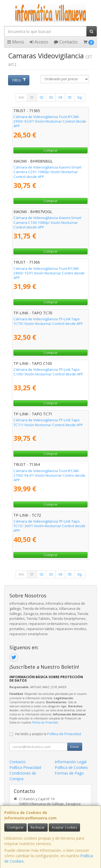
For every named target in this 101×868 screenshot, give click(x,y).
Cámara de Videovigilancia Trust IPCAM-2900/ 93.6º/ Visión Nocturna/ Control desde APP (50, 121)
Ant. (22, 97)
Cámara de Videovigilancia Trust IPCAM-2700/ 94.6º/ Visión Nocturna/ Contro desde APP (49, 475)
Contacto (66, 42)
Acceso (39, 42)
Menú (16, 42)
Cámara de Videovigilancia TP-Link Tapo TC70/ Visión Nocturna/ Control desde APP (48, 321)
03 (51, 97)
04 (60, 97)
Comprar (51, 150)
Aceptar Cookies (64, 827)
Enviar (75, 747)
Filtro (19, 80)
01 (32, 97)
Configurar (15, 827)
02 (41, 97)
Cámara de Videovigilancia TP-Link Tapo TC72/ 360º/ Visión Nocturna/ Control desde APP (49, 526)
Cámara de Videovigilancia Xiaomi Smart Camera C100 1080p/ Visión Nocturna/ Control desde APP (47, 222)
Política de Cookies (71, 767)
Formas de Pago (69, 773)
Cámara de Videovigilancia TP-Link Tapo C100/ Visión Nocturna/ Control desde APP (48, 372)
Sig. (80, 97)
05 (70, 97)
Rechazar (38, 827)
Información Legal (71, 762)
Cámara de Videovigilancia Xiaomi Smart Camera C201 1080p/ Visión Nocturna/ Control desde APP (47, 172)
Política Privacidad (25, 767)
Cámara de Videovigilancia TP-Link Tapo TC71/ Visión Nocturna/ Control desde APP (48, 422)
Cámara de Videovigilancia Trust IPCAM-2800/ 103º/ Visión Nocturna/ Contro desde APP (49, 273)
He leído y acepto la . (48, 734)
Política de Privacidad (45, 722)
